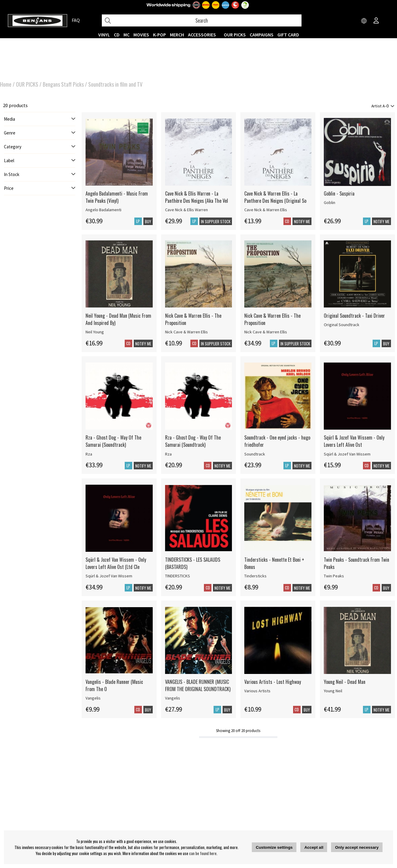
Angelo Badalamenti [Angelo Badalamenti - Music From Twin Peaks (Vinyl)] (103, 210)
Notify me (302, 221)
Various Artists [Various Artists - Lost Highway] (257, 691)
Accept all (314, 847)
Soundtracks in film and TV (115, 84)
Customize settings (274, 847)
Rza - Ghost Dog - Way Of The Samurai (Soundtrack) (113, 441)
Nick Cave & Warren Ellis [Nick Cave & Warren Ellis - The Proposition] (186, 332)
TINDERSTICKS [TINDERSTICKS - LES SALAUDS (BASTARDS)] (178, 576)
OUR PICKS (235, 35)
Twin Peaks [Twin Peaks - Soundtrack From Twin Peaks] (334, 576)
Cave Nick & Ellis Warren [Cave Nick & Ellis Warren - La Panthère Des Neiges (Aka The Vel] (186, 210)
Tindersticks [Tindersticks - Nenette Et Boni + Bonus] (255, 576)
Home (6, 84)
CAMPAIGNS (262, 35)
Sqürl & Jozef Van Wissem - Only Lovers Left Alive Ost (354, 441)
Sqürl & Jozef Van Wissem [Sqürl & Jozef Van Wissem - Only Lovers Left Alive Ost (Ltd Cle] (109, 576)
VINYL (104, 35)
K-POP (159, 35)
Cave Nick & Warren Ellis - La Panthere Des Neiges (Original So (275, 197)
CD (117, 35)
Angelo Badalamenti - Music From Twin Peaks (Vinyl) (117, 197)
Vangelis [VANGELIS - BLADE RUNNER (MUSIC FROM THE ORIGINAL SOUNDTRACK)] (173, 698)
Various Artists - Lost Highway (273, 682)
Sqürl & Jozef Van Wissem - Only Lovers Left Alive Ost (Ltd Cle (116, 563)
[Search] (202, 20)
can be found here (203, 853)
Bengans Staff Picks (63, 84)
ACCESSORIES (202, 35)
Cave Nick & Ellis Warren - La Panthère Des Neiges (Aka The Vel (197, 197)
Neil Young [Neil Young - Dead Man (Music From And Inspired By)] (95, 332)
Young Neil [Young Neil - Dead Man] (333, 691)
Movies (141, 35)
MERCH (177, 35)
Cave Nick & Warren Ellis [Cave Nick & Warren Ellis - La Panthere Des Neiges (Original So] (266, 210)
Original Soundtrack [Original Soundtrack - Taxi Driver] (342, 325)
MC (127, 35)
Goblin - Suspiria (339, 193)
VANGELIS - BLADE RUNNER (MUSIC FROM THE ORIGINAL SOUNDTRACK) (198, 685)
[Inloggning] (376, 21)
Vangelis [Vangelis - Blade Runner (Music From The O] (93, 698)
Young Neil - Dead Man (345, 682)
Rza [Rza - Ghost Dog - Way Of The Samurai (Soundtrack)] (89, 454)
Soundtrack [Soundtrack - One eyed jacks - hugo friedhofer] (255, 454)
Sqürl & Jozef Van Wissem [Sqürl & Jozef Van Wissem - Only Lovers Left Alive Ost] (347, 454)
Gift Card (288, 35)
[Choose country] (364, 21)
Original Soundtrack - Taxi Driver (354, 316)
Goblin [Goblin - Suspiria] (330, 202)
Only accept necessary (357, 847)
